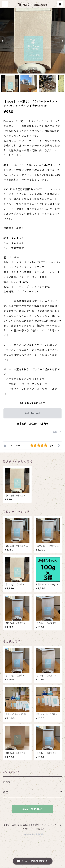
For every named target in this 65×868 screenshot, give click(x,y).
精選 (5, 792)
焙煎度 (7, 782)
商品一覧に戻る (33, 809)
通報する (57, 432)
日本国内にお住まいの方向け (33, 424)
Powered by (32, 835)
